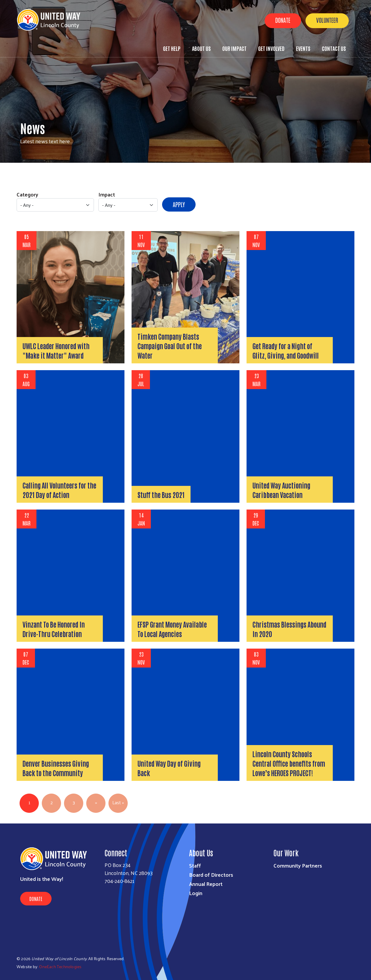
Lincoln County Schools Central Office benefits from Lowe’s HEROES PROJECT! (289, 763)
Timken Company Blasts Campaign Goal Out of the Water (170, 346)
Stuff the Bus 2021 (161, 494)
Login (196, 893)
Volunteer (327, 20)
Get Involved (271, 48)
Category (27, 194)
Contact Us (334, 48)
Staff (195, 865)
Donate (283, 20)
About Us (201, 48)
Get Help (172, 48)
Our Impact (234, 48)
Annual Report (206, 884)
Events (303, 48)
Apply (179, 204)
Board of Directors (211, 875)
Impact (107, 194)
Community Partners (298, 865)
